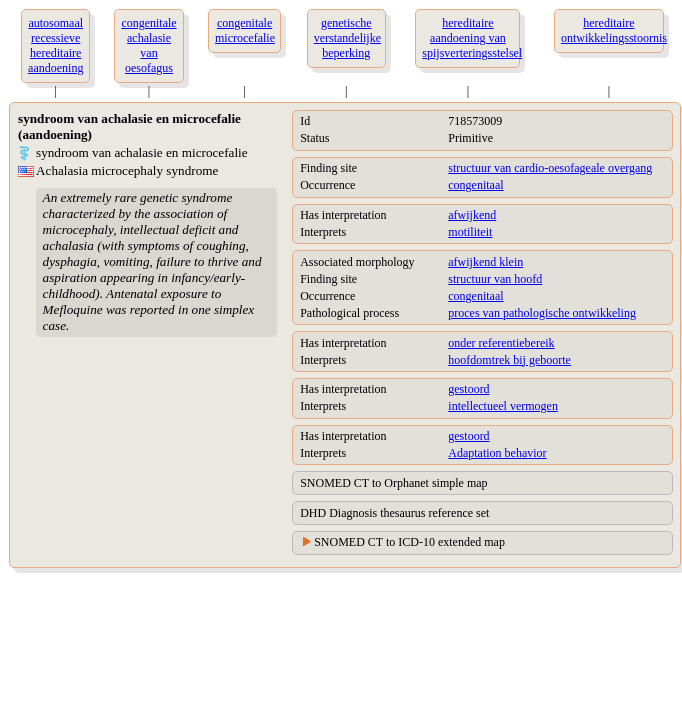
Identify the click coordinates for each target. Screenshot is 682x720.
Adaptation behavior (497, 453)
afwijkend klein (485, 262)
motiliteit (470, 232)
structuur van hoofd (495, 279)
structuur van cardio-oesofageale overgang (550, 168)
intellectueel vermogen (503, 406)
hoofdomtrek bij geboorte (509, 360)
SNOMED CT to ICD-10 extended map (409, 542)
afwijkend (472, 215)
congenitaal (475, 185)
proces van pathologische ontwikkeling (542, 313)
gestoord (468, 389)
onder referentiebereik (501, 343)
